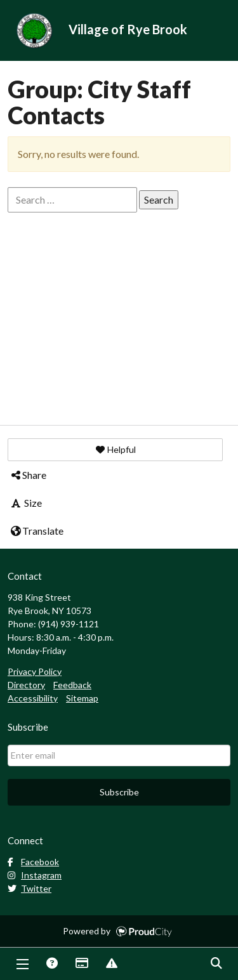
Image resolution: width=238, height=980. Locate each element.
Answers (51, 964)
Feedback (72, 685)
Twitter (30, 888)
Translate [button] (36, 531)
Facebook (33, 862)
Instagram (35, 875)
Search (216, 964)
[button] (115, 450)
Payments (81, 964)
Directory (26, 685)
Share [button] (28, 475)
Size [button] (26, 503)
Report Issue (111, 964)
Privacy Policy (35, 671)
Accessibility (33, 698)
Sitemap (82, 698)
